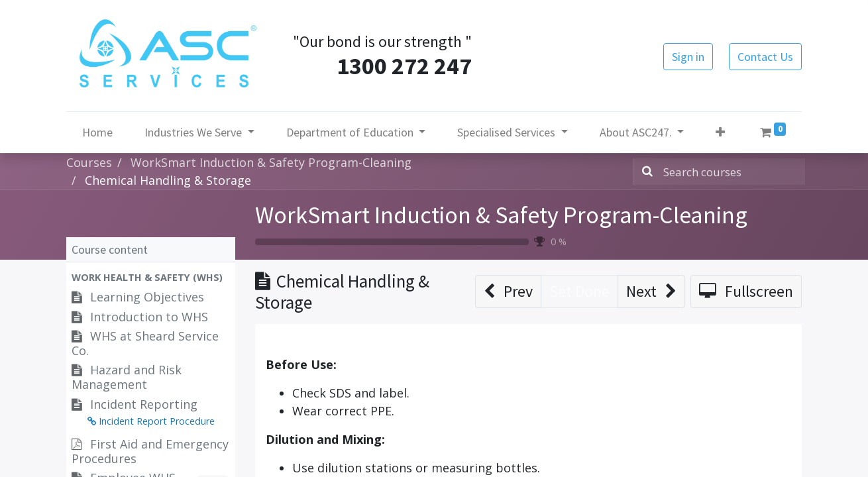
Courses (89, 162)
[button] (720, 132)
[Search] (645, 172)
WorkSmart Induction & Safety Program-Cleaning (501, 215)
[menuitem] (97, 132)
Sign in (688, 57)
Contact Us (765, 57)
